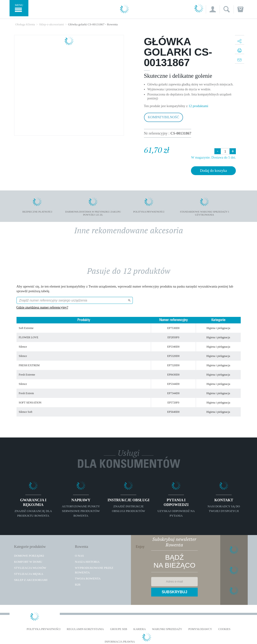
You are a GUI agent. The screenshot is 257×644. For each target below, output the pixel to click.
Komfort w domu (28, 562)
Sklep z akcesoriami (31, 580)
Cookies (224, 629)
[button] (213, 9)
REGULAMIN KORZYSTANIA (85, 629)
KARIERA (140, 629)
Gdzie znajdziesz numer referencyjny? (42, 307)
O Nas (79, 556)
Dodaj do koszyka (214, 171)
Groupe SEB (118, 629)
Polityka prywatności (43, 629)
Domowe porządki (29, 556)
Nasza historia (87, 562)
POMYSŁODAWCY (200, 629)
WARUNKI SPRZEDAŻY (167, 629)
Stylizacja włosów (30, 568)
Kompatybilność (164, 117)
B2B (78, 585)
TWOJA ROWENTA (88, 578)
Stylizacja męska (29, 574)
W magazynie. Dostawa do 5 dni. (214, 157)
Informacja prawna (120, 642)
